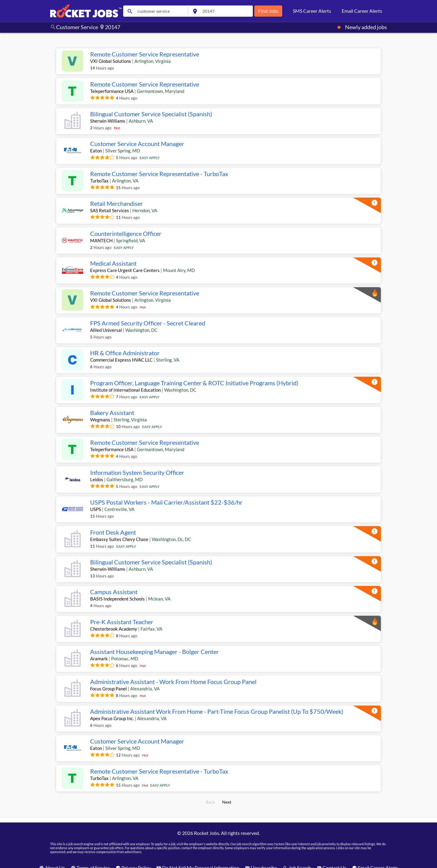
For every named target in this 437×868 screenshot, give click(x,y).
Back (210, 799)
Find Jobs (268, 11)
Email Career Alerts (362, 11)
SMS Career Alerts (312, 11)
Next (227, 799)
